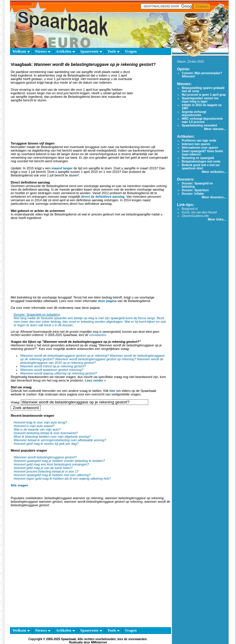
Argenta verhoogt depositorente (194, 113)
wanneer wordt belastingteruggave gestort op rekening (103, 502)
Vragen (131, 51)
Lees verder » (95, 380)
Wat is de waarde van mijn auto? (37, 429)
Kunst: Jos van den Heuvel (199, 212)
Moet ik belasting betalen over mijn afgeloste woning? (52, 437)
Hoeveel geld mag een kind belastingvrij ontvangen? (51, 464)
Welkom (21, 51)
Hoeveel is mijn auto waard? (34, 426)
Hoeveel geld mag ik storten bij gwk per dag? (46, 444)
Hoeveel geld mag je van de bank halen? (43, 468)
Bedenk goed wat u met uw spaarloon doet (201, 167)
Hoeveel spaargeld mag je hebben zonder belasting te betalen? (59, 461)
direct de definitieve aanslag (103, 197)
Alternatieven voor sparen (200, 148)
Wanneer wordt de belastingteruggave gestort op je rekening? (65, 356)
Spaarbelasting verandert (199, 125)
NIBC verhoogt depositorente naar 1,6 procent (202, 120)
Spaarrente (91, 51)
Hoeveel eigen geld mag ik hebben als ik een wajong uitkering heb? (62, 478)
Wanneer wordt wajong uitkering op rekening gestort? (58, 373)
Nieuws (43, 51)
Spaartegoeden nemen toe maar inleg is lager (200, 100)
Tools (113, 51)
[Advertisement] (55, 568)
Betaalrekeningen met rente (201, 162)
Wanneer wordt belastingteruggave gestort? (45, 457)
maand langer (62, 168)
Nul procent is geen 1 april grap (204, 95)
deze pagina (107, 301)
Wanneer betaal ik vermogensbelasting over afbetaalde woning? (60, 440)
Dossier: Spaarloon (195, 190)
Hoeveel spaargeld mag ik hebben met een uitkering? (52, 475)
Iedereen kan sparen (196, 144)
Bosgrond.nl (189, 209)
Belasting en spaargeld (198, 158)
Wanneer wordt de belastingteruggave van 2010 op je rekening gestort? (92, 361)
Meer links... (217, 219)
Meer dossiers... (214, 197)
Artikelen (65, 51)
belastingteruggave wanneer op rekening (74, 498)
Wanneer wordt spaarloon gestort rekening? (52, 370)
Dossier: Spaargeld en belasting (37, 314)
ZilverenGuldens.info (195, 216)
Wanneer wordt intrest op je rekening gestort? (53, 366)
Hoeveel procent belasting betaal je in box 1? (46, 471)
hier (113, 391)
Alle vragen (19, 485)
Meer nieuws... (215, 129)
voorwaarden (97, 335)
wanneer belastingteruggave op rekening (134, 498)
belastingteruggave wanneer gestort (36, 502)
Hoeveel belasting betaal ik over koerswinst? (46, 433)
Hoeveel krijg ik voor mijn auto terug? (40, 422)
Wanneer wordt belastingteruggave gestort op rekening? (96, 359)
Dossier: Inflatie (193, 194)
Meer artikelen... (214, 172)
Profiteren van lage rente (199, 141)
